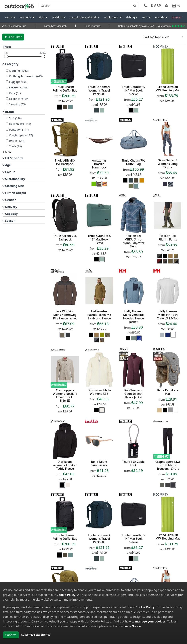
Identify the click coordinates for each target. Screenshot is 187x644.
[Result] (7, 141)
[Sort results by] (163, 37)
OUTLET (177, 17)
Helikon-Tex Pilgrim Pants (168, 237)
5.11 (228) (15, 118)
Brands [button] (160, 17)
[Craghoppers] (7, 135)
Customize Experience (36, 635)
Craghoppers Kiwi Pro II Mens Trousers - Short (168, 465)
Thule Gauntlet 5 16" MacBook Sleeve (99, 239)
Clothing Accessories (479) (26, 76)
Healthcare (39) (19, 99)
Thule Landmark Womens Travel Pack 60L (99, 90)
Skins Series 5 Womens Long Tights (168, 164)
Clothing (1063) (19, 71)
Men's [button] (9, 17)
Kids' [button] (42, 17)
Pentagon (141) (19, 129)
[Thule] (7, 146)
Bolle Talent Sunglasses (99, 463)
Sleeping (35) (17, 104)
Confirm (11, 635)
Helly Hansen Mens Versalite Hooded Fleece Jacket (133, 317)
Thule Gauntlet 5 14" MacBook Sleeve (133, 90)
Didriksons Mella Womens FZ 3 (99, 392)
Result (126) (16, 141)
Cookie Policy (66, 595)
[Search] (89, 6)
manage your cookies (150, 621)
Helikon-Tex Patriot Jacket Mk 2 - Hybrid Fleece (99, 315)
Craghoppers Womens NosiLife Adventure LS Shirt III (65, 395)
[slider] (6, 57)
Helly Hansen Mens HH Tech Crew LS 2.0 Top (168, 315)
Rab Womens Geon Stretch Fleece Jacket (133, 394)
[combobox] (89, 6)
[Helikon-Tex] (7, 124)
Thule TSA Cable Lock (133, 463)
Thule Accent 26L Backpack (65, 237)
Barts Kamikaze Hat (168, 392)
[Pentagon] (7, 129)
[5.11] (7, 118)
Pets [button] (145, 17)
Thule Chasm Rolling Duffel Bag (65, 89)
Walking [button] (57, 17)
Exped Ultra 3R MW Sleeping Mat (168, 89)
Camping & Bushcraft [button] (84, 17)
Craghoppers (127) (21, 135)
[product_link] (65, 66)
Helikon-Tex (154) (20, 124)
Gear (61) (15, 93)
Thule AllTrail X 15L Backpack (65, 162)
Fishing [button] (131, 17)
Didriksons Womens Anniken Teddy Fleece (65, 465)
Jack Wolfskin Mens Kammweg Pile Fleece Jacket (65, 315)
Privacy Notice (131, 626)
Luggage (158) (18, 82)
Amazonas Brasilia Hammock (99, 164)
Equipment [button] (112, 17)
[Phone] (145, 6)
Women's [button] (26, 17)
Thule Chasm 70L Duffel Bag (133, 162)
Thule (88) (15, 146)
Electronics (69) (18, 87)
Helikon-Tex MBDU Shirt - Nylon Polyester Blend (134, 241)
